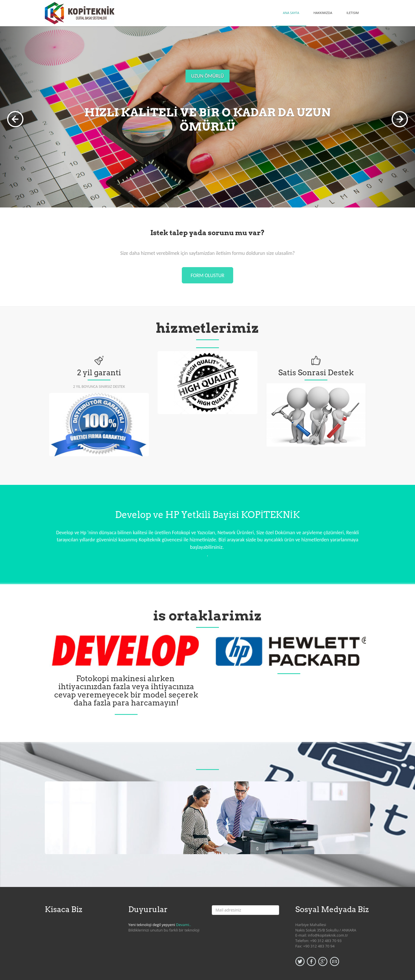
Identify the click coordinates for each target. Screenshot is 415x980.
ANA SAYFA (291, 13)
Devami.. (184, 925)
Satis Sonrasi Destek (316, 373)
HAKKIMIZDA (323, 13)
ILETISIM (353, 13)
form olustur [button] (207, 275)
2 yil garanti (99, 373)
